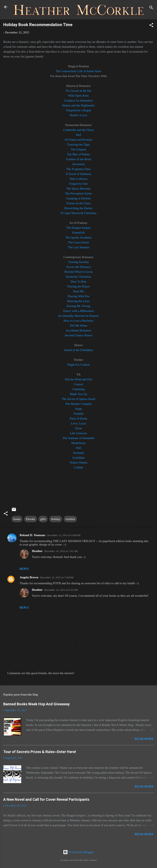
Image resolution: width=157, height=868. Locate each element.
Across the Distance (78, 267)
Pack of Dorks (78, 419)
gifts (43, 519)
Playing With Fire (79, 296)
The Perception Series (78, 193)
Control (78, 384)
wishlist (70, 519)
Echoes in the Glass (78, 203)
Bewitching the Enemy (78, 208)
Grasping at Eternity (78, 198)
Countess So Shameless (78, 100)
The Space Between (78, 189)
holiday (56, 519)
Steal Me (78, 291)
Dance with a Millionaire (78, 311)
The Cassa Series (78, 242)
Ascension (79, 164)
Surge (79, 409)
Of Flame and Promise (78, 140)
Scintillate (79, 458)
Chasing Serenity (79, 262)
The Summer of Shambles (78, 438)
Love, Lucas (78, 423)
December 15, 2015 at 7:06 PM (57, 577)
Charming (78, 389)
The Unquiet (78, 149)
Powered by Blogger (78, 852)
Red (78, 135)
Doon (78, 428)
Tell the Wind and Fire (79, 379)
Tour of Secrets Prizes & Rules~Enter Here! (40, 752)
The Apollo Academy (78, 237)
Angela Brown (29, 577)
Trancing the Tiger (78, 145)
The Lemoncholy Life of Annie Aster (79, 71)
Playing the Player (78, 286)
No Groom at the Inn (79, 91)
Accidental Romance (78, 330)
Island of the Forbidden (78, 350)
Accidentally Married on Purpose (78, 316)
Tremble (78, 414)
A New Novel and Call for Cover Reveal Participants (46, 799)
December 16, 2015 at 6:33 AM (61, 590)
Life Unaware (79, 433)
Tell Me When (78, 326)
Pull (78, 448)
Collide (78, 467)
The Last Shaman (79, 247)
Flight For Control (78, 365)
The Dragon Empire (78, 228)
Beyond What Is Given (78, 272)
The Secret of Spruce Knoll (78, 399)
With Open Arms (78, 96)
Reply (24, 569)
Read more (144, 739)
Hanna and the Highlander (78, 105)
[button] (151, 26)
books (17, 519)
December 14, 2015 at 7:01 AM (61, 551)
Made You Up (78, 394)
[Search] (151, 8)
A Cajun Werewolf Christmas (78, 213)
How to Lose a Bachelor (78, 321)
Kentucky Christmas (79, 277)
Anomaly (78, 453)
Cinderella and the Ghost (78, 130)
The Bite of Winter (79, 154)
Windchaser (78, 443)
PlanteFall (79, 233)
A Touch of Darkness (79, 174)
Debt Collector (79, 179)
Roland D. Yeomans (33, 535)
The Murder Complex (79, 404)
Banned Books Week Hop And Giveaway (36, 704)
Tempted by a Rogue (78, 110)
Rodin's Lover (79, 115)
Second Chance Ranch (79, 335)
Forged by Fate (79, 184)
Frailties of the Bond (78, 159)
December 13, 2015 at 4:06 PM (64, 535)
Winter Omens (78, 463)
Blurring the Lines (78, 301)
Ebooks (31, 519)
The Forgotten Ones (78, 169)
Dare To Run (79, 282)
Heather (37, 551)
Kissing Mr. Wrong (78, 306)
